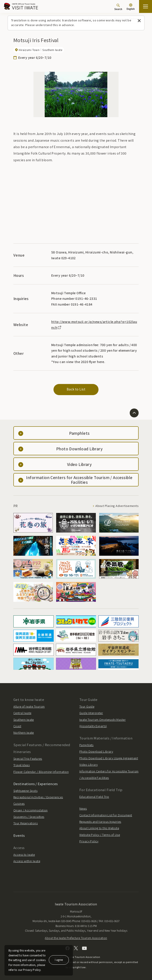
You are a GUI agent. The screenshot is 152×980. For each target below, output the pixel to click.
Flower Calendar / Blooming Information (41, 772)
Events (19, 835)
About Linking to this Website (99, 828)
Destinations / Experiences (36, 784)
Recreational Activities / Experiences (38, 797)
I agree (59, 960)
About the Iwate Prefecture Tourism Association (76, 938)
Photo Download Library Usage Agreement (109, 758)
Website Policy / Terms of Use (100, 835)
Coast (17, 726)
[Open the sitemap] (146, 6)
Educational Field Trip (94, 797)
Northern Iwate (24, 732)
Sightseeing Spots (25, 791)
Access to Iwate (24, 854)
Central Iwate (22, 713)
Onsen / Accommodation (31, 810)
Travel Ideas (22, 765)
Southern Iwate (24, 720)
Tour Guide (87, 706)
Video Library (88, 765)
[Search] (118, 7)
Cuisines (19, 803)
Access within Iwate (27, 861)
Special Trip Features (28, 758)
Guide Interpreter (91, 713)
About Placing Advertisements (117, 506)
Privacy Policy (89, 841)
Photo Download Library (96, 751)
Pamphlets (86, 745)
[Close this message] (139, 21)
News (83, 808)
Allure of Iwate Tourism (29, 706)
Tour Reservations (26, 823)
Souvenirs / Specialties (29, 817)
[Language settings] (131, 7)
